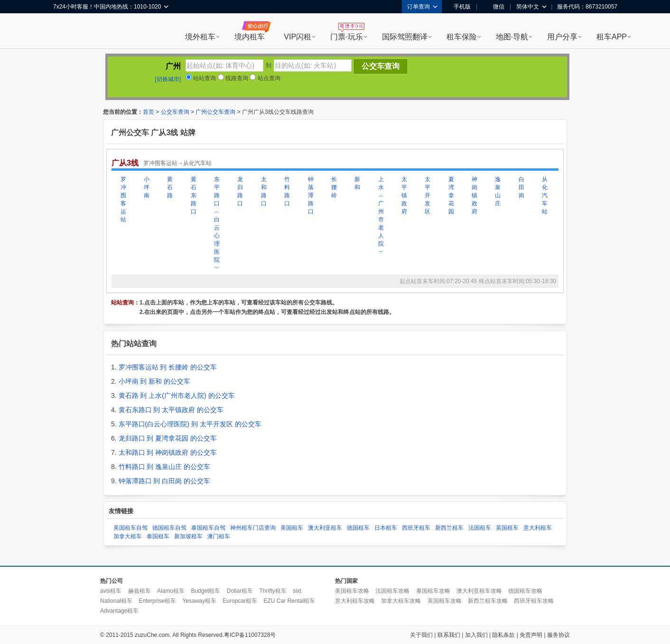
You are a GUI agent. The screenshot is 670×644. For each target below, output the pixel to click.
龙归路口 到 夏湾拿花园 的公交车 (168, 438)
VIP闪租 (298, 37)
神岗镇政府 (475, 195)
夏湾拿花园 (451, 195)
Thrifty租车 (273, 591)
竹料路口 (287, 191)
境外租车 (200, 37)
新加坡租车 (188, 536)
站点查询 (265, 78)
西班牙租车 (416, 528)
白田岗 (521, 187)
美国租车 (292, 528)
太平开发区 (428, 195)
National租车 (116, 601)
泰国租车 (158, 536)
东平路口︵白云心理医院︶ (217, 224)
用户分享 (562, 37)
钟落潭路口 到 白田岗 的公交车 (165, 481)
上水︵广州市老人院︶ (381, 216)
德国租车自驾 (169, 528)
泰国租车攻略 (433, 591)
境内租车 (250, 37)
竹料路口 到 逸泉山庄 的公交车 (165, 467)
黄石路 (170, 187)
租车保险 (462, 37)
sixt (297, 591)
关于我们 (421, 635)
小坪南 (147, 187)
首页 (149, 112)
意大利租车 (538, 528)
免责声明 (531, 635)
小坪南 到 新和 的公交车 (155, 381)
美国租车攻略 (352, 591)
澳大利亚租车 (325, 528)
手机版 (459, 7)
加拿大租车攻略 (401, 601)
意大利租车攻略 (355, 601)
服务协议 (558, 635)
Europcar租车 (240, 601)
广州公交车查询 (215, 112)
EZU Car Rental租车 (289, 601)
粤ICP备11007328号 (250, 635)
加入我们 (476, 635)
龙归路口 (240, 191)
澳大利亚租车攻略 (479, 591)
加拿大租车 (128, 536)
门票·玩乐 (346, 37)
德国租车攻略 (525, 591)
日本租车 (386, 528)
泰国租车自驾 (208, 528)
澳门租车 (219, 536)
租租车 (65, 32)
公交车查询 (175, 112)
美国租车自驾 (130, 528)
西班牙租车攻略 (534, 601)
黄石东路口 (194, 195)
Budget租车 (205, 591)
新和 (357, 183)
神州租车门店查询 (253, 528)
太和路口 (264, 191)
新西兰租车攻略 (488, 601)
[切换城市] (168, 79)
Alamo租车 (171, 591)
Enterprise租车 (157, 601)
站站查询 (201, 78)
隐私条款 (503, 635)
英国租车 (507, 528)
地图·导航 (512, 37)
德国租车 (358, 528)
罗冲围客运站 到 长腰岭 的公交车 (168, 367)
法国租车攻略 (392, 591)
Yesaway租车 (199, 601)
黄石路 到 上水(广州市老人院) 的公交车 (177, 396)
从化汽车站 (545, 195)
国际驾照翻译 (405, 37)
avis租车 (111, 591)
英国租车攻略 (445, 601)
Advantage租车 (119, 611)
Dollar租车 (240, 591)
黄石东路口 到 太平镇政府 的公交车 (171, 410)
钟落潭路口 (311, 195)
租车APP (612, 37)
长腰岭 (334, 187)
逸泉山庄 (498, 191)
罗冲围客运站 (123, 199)
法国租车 (480, 528)
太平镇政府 (404, 195)
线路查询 (233, 78)
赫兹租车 (140, 591)
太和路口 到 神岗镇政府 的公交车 (168, 452)
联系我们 (449, 635)
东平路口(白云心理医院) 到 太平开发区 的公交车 (190, 424)
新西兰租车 (449, 528)
